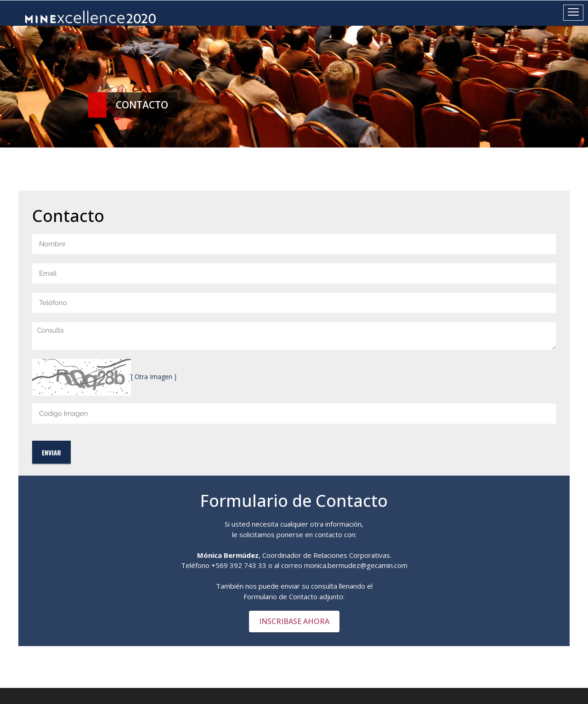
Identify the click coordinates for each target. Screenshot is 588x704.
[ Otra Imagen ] (154, 377)
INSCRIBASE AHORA (294, 621)
